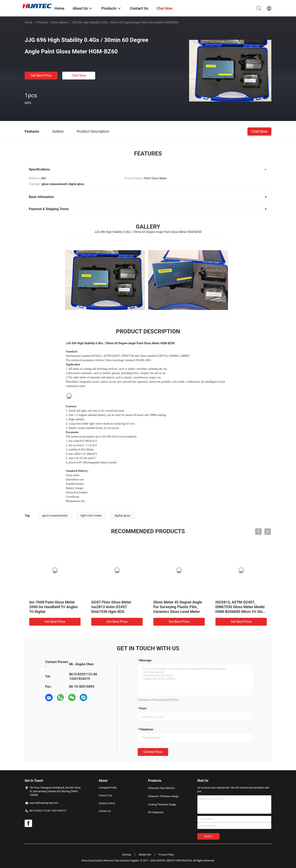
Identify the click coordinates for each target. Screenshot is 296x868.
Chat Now (79, 75)
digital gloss (122, 516)
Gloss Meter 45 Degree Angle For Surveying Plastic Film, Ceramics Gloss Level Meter (178, 607)
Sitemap (127, 855)
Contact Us (105, 811)
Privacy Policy (166, 855)
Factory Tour (106, 795)
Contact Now (153, 752)
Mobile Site (145, 855)
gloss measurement (55, 516)
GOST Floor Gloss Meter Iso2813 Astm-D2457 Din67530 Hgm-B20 (111, 607)
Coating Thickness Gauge (162, 805)
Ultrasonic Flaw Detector (161, 788)
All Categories (156, 812)
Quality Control (107, 803)
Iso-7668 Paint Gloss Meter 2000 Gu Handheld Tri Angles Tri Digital (53, 607)
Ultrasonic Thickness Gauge (163, 796)
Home (29, 22)
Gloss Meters (60, 22)
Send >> (208, 836)
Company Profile (108, 788)
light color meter (91, 516)
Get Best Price (41, 75)
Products (42, 22)
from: (143, 708)
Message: (146, 660)
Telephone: (147, 729)
